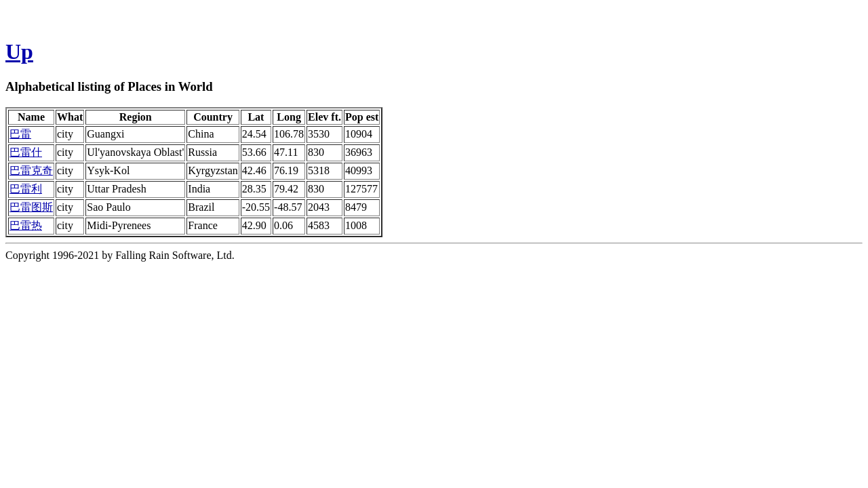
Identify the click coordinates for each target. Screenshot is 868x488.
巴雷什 (26, 152)
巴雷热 (26, 225)
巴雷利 (26, 189)
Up (19, 52)
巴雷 (20, 134)
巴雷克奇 (31, 170)
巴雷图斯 (31, 207)
